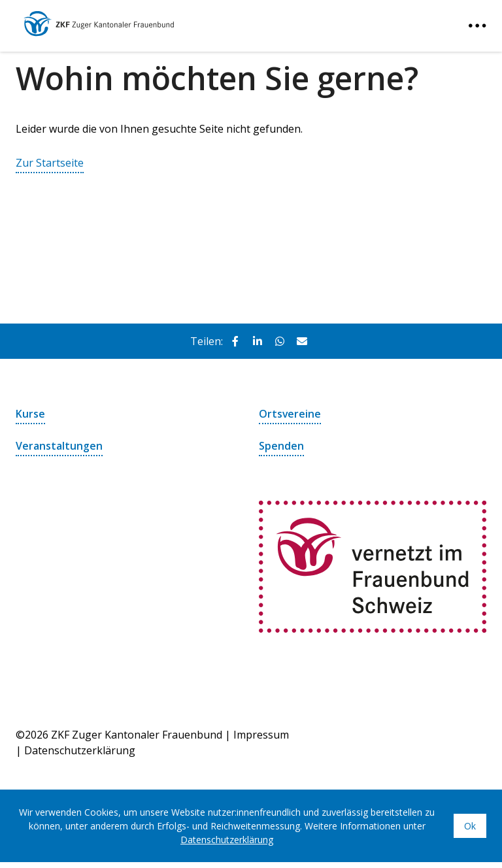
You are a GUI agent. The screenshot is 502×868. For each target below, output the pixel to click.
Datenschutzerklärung (80, 750)
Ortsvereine (290, 414)
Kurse (30, 414)
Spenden (281, 445)
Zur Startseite (50, 163)
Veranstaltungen (59, 445)
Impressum (261, 734)
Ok (470, 825)
